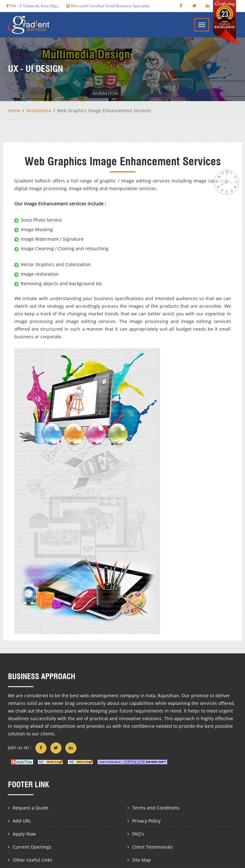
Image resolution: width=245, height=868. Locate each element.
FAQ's (138, 834)
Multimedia (39, 110)
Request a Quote (31, 808)
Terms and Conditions (156, 808)
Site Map (142, 860)
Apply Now (24, 834)
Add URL (22, 821)
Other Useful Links (32, 860)
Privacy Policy (146, 821)
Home (14, 110)
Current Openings (32, 847)
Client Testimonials (153, 847)
